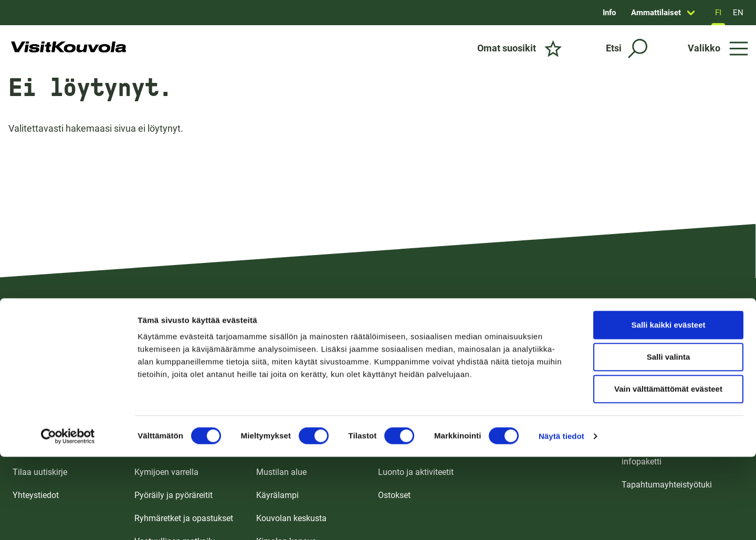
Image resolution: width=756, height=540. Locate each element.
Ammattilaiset (656, 13)
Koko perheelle (161, 403)
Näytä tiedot (561, 361)
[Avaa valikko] (718, 48)
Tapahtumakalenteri (537, 426)
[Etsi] (627, 49)
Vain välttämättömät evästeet (668, 314)
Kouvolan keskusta (291, 518)
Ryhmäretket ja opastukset (184, 518)
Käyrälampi (277, 495)
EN (738, 13)
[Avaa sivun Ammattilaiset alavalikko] (691, 13)
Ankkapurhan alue (290, 449)
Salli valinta (669, 282)
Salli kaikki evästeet (669, 250)
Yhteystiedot (36, 495)
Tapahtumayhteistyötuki (667, 485)
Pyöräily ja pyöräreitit (174, 495)
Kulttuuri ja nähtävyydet (178, 449)
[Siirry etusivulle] (69, 48)
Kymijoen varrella (166, 472)
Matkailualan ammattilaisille (675, 403)
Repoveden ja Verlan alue (303, 426)
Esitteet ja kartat (43, 403)
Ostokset (394, 495)
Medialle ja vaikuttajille (664, 426)
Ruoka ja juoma (407, 426)
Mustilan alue (281, 472)
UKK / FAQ (32, 449)
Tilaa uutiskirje (40, 472)
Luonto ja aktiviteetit (416, 472)
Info (609, 13)
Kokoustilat (521, 403)
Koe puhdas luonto (169, 426)
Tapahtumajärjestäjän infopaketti (663, 455)
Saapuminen (36, 426)
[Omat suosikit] (519, 48)
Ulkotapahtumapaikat (540, 449)
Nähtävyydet (401, 449)
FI (718, 13)
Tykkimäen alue (285, 403)
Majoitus (394, 403)
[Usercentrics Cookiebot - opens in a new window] (68, 361)
